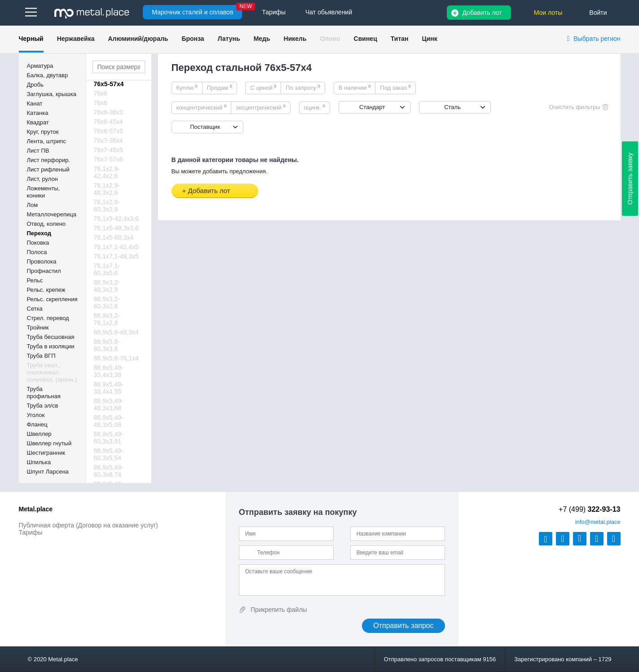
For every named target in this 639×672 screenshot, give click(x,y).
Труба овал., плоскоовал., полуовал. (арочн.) (52, 372)
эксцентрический (261, 107)
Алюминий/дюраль (138, 39)
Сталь (452, 107)
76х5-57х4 (109, 84)
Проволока (42, 261)
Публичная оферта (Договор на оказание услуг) (88, 525)
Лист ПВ (38, 151)
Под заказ (395, 88)
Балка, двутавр (48, 75)
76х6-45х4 (108, 122)
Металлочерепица (52, 214)
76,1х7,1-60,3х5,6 (107, 269)
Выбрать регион (597, 39)
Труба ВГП (41, 356)
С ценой (263, 88)
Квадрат (38, 122)
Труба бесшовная (51, 337)
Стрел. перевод (48, 318)
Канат (35, 103)
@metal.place (598, 522)
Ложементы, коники (44, 192)
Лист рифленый (48, 169)
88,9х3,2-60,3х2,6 (107, 303)
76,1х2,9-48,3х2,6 (107, 189)
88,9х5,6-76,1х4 (116, 358)
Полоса (37, 252)
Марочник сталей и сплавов (192, 12)
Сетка (35, 309)
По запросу (303, 88)
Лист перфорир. (49, 160)
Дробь (35, 85)
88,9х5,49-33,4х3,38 (109, 371)
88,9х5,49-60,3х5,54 (109, 454)
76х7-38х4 (108, 141)
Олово (330, 39)
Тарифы (31, 532)
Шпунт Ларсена (48, 472)
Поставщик (205, 127)
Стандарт (372, 107)
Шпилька (39, 462)
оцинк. (315, 107)
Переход (39, 233)
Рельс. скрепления (52, 299)
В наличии (355, 88)
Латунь (229, 39)
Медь (262, 39)
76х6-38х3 (108, 112)
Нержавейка (76, 39)
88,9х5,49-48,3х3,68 (109, 404)
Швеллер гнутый (49, 443)
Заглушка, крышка (52, 94)
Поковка (38, 243)
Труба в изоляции (51, 346)
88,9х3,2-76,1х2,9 (107, 319)
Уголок (36, 415)
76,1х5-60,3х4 (114, 237)
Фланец (37, 424)
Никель (295, 39)
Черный (31, 39)
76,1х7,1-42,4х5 (116, 247)
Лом (33, 205)
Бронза (193, 39)
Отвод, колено (46, 224)
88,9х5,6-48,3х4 (116, 332)
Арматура (40, 66)
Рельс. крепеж (46, 290)
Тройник (38, 327)
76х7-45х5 (108, 150)
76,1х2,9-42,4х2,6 (107, 172)
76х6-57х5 (108, 131)
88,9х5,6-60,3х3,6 (107, 345)
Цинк (429, 39)
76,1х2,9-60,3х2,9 (107, 206)
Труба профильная (44, 393)
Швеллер (39, 434)
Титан (400, 39)
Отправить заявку (630, 179)
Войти (598, 13)
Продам (220, 88)
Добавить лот (482, 13)
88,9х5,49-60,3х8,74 (109, 471)
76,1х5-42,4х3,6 (116, 219)
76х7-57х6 (108, 159)
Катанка (38, 113)
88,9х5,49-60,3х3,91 (109, 438)
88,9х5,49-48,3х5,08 (109, 421)
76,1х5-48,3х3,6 (116, 228)
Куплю (187, 88)
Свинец (366, 39)
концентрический (202, 107)
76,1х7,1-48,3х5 (116, 256)
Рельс (35, 280)
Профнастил (44, 271)
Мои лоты (548, 13)
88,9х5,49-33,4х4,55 (109, 388)
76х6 (101, 93)
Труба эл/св (43, 406)
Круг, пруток (43, 132)
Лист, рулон (42, 179)
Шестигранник (46, 453)
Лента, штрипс (47, 141)
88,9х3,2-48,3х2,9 (107, 286)
